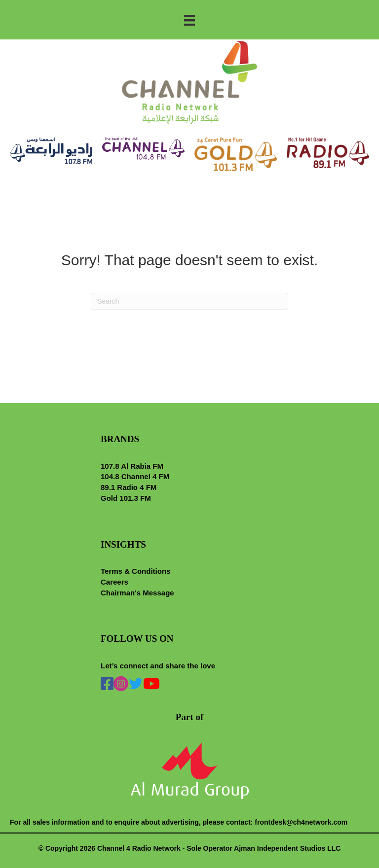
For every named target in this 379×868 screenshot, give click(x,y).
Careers (114, 582)
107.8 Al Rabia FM (132, 466)
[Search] (189, 301)
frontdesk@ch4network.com (301, 822)
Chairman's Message (137, 593)
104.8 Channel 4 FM (135, 476)
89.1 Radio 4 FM (129, 487)
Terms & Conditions (135, 571)
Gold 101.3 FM (126, 498)
